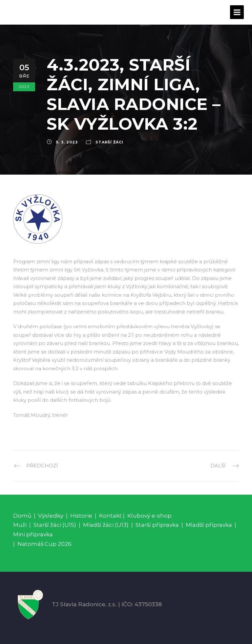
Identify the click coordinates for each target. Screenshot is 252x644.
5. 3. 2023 (67, 142)
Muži (20, 525)
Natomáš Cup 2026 (44, 544)
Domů (22, 516)
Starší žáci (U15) (55, 525)
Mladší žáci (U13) (106, 525)
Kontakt (110, 516)
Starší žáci (109, 142)
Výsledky (51, 516)
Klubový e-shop (149, 516)
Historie (81, 516)
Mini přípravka (33, 534)
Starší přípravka (157, 525)
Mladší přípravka (209, 525)
